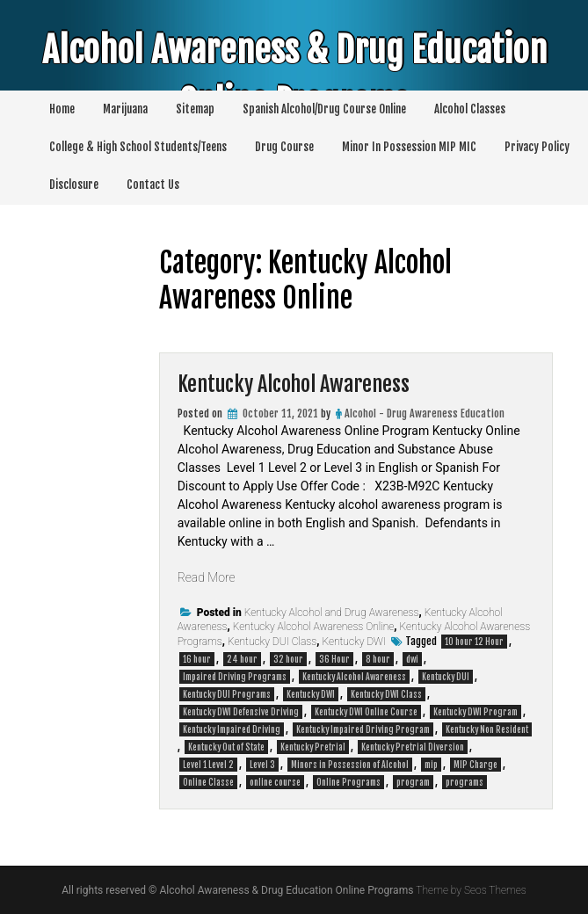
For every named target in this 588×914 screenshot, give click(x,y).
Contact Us (153, 185)
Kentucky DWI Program (475, 712)
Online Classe (208, 782)
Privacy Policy (537, 147)
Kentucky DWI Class (386, 694)
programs (465, 782)
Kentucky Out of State (226, 747)
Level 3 (262, 765)
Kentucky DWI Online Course (366, 712)
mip (431, 765)
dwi (412, 659)
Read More (207, 577)
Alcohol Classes (470, 109)
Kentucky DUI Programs (227, 694)
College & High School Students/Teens (138, 147)
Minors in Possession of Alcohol (350, 765)
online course (275, 782)
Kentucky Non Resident (487, 729)
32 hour (288, 659)
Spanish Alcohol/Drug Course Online (324, 109)
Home (62, 109)
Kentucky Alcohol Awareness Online (314, 627)
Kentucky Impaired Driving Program (363, 729)
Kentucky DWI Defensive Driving (241, 712)
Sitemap (195, 109)
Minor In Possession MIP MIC (409, 147)
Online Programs (348, 782)
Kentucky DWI (354, 642)
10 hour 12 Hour (474, 642)
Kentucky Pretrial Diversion (413, 747)
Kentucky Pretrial (313, 747)
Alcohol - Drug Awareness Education (425, 413)
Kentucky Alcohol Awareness (294, 384)
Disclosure (74, 185)
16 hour (197, 659)
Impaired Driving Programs (235, 677)
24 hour (242, 659)
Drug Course (284, 147)
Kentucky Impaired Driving (232, 729)
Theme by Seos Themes (471, 890)
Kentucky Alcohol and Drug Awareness (332, 613)
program (413, 782)
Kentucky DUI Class (272, 642)
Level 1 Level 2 (208, 765)
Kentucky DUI (446, 677)
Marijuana (125, 109)
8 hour (378, 659)
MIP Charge (475, 765)
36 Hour (334, 659)
